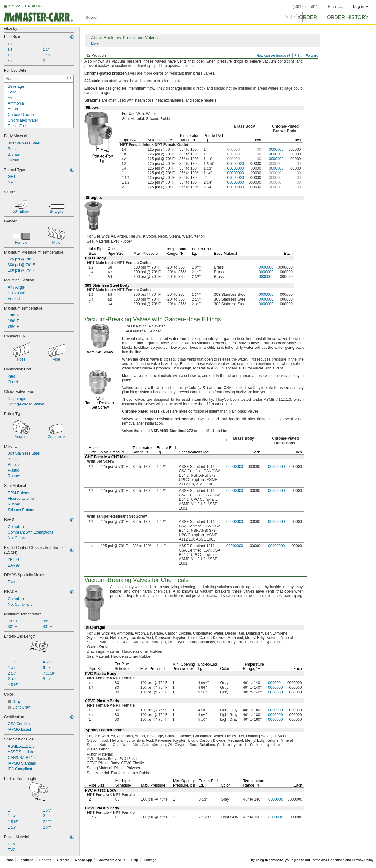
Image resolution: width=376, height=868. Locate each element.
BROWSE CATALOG (25, 6)
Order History (348, 17)
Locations (26, 860)
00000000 (235, 164)
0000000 (276, 149)
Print (298, 55)
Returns (45, 860)
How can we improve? (273, 55)
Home (8, 860)
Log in (361, 7)
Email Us (336, 7)
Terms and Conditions (328, 860)
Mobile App (83, 860)
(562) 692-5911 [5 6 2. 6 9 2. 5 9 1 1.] (305, 7)
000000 (274, 683)
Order (308, 17)
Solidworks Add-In (111, 860)
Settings (150, 860)
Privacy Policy (363, 860)
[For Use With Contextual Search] (39, 79)
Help (135, 860)
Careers (63, 860)
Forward (312, 55)
